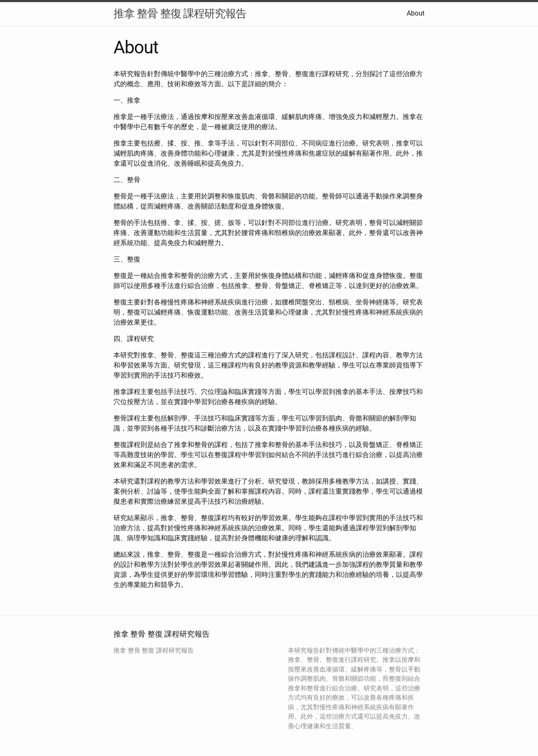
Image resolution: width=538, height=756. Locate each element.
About (415, 13)
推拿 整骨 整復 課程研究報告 (180, 13)
